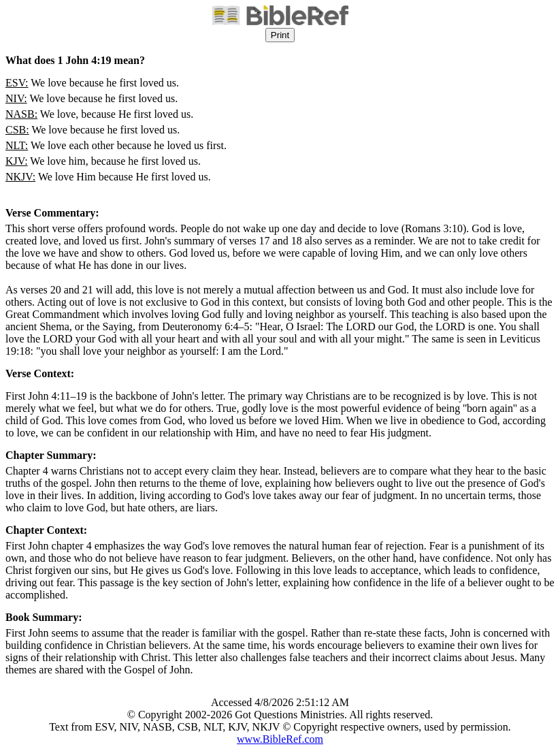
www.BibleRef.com (280, 739)
